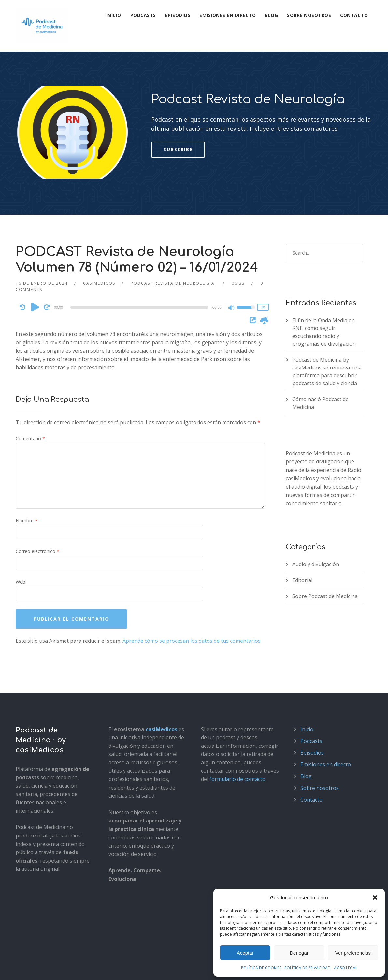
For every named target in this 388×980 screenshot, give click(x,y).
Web (21, 531)
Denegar (299, 953)
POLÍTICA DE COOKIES (261, 968)
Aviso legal (27, 968)
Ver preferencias (353, 953)
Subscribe (178, 98)
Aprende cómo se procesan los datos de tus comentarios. (192, 589)
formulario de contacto (237, 728)
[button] (375, 897)
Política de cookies (109, 968)
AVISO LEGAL (346, 968)
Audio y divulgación (316, 513)
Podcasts (143, 15)
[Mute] (232, 257)
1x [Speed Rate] (263, 256)
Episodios (178, 15)
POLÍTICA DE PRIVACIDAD (308, 968)
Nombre (27, 469)
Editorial (302, 529)
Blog (271, 15)
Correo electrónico (37, 500)
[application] (141, 256)
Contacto (354, 15)
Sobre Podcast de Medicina (325, 545)
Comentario (30, 387)
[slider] (139, 256)
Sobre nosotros (309, 15)
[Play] (35, 255)
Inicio (114, 15)
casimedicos (99, 232)
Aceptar (245, 953)
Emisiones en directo (228, 15)
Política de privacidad (64, 968)
